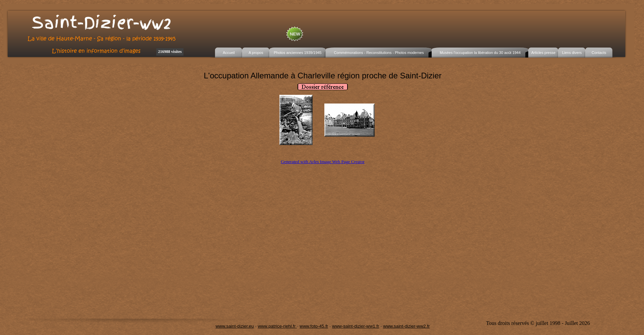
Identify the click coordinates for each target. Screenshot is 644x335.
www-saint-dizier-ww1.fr (356, 326)
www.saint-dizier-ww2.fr (406, 326)
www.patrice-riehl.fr (277, 326)
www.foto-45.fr (314, 326)
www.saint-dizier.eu (235, 326)
